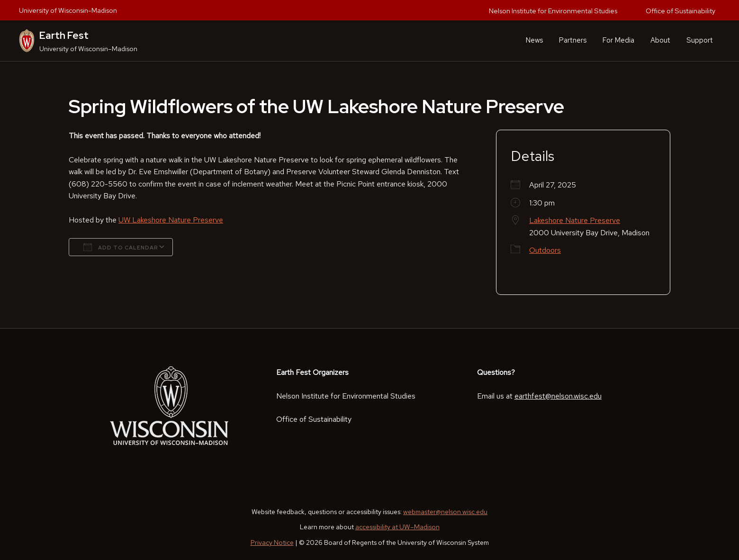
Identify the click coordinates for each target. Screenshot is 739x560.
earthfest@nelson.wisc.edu (558, 396)
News (534, 40)
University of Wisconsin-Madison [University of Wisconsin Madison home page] (68, 10)
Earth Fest (64, 35)
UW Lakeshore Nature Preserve (171, 220)
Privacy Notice (272, 542)
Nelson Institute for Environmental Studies (553, 11)
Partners (573, 40)
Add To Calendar (121, 247)
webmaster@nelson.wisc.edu (445, 512)
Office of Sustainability (680, 11)
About (660, 40)
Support (700, 40)
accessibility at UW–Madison (397, 527)
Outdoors (545, 250)
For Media (618, 40)
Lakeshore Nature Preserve (575, 220)
